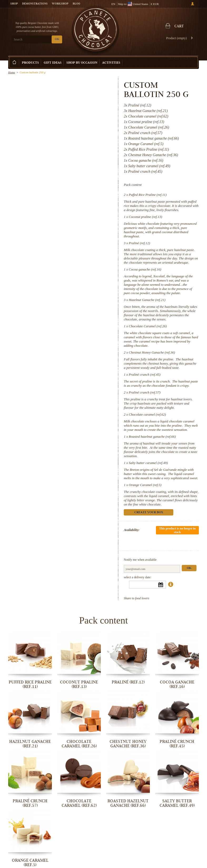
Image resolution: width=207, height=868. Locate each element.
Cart (179, 27)
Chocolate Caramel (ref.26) (148, 326)
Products (30, 63)
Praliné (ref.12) (139, 243)
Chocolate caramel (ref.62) (147, 414)
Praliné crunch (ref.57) (145, 392)
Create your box (182, 58)
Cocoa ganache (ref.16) (145, 269)
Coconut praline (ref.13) (146, 217)
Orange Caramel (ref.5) (145, 485)
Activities (111, 63)
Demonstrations (35, 4)
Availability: (132, 530)
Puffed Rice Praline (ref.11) (148, 195)
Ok (189, 568)
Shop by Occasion (82, 63)
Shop (14, 4)
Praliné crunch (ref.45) (145, 374)
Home (12, 72)
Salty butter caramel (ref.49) (148, 463)
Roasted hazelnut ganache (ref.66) (152, 436)
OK (57, 40)
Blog (76, 4)
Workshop (60, 4)
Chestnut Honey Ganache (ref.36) (152, 352)
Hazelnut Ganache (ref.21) (147, 300)
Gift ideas (53, 63)
